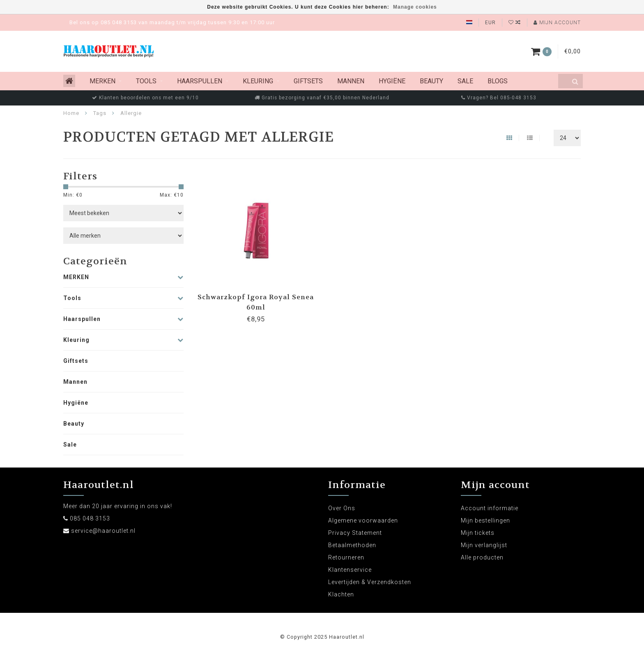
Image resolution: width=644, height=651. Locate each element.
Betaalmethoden (352, 545)
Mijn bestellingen (485, 520)
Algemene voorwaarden (363, 520)
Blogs (498, 81)
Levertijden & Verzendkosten (370, 582)
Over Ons (342, 508)
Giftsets (308, 81)
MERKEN (102, 81)
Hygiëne (392, 81)
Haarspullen (200, 81)
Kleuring (258, 81)
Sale (465, 81)
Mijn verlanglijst (484, 545)
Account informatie (490, 508)
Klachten (341, 594)
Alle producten (482, 557)
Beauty (431, 81)
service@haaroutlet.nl (103, 531)
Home (71, 113)
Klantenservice (350, 570)
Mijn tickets (478, 533)
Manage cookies (415, 7)
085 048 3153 (90, 518)
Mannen (351, 81)
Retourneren (346, 557)
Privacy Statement (355, 533)
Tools (146, 81)
